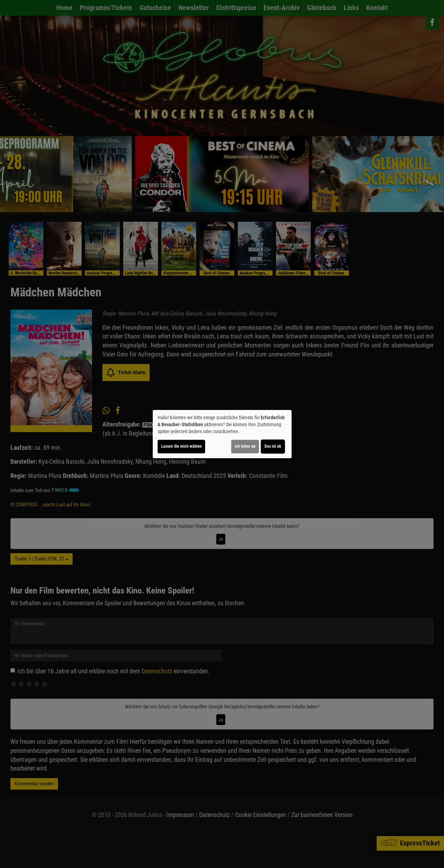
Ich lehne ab (245, 446)
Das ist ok (273, 446)
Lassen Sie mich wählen (181, 446)
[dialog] (222, 434)
